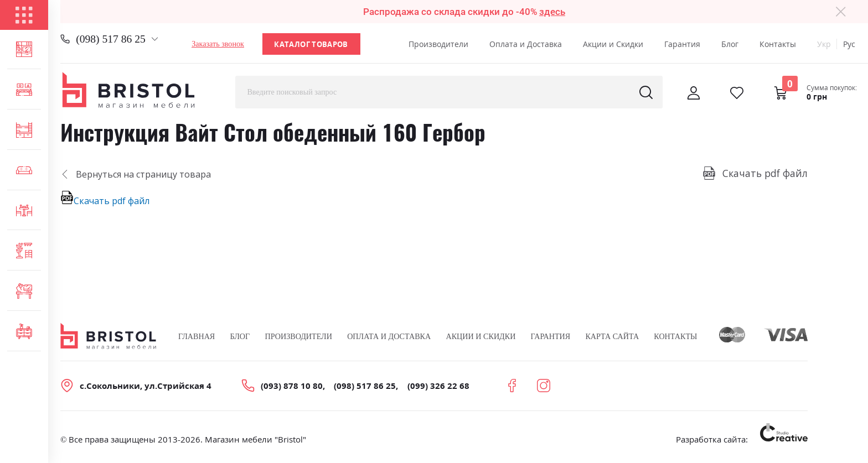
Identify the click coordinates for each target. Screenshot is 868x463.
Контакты (778, 44)
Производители (438, 44)
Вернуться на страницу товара (136, 174)
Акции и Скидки (613, 44)
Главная (197, 336)
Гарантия (682, 44)
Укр (824, 44)
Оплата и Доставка (526, 44)
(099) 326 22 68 (438, 386)
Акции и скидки (480, 336)
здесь (552, 12)
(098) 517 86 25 (111, 39)
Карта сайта (612, 336)
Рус (849, 44)
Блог (730, 44)
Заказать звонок (218, 44)
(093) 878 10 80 (292, 386)
